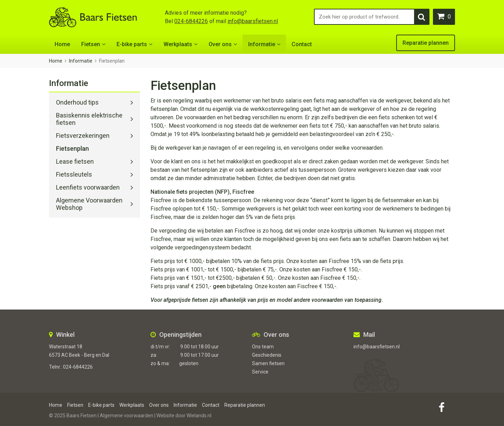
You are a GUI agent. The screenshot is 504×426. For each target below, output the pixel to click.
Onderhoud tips (77, 102)
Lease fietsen (75, 161)
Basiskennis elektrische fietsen (89, 119)
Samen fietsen (268, 363)
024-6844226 (191, 21)
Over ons (220, 44)
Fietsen (91, 44)
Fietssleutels (74, 174)
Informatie (262, 44)
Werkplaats (178, 44)
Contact (302, 44)
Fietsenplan (72, 148)
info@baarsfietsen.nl (253, 21)
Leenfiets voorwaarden (88, 187)
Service (260, 372)
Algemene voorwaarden (127, 416)
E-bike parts (132, 44)
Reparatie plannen (426, 43)
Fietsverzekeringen (83, 136)
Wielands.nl (199, 416)
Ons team (263, 347)
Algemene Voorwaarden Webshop (89, 204)
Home (62, 44)
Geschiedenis (267, 355)
